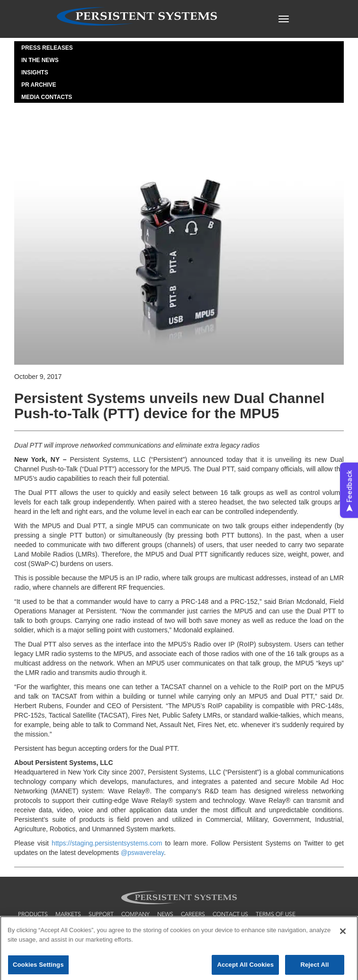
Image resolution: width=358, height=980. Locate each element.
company (135, 914)
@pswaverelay (142, 853)
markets (68, 914)
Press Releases (47, 48)
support (101, 914)
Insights (35, 72)
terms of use (276, 914)
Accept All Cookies (245, 967)
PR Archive (39, 85)
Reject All (314, 967)
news (165, 914)
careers (193, 914)
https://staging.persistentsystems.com (107, 843)
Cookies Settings (38, 967)
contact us (230, 914)
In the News (40, 60)
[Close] (343, 933)
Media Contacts (47, 97)
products (33, 914)
